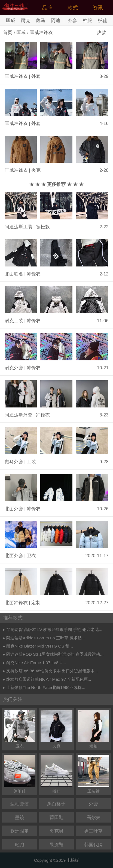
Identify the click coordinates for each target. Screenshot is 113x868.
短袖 (93, 729)
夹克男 (57, 831)
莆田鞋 (57, 818)
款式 (73, 8)
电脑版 (73, 860)
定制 (36, 603)
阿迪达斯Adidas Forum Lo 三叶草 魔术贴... (46, 638)
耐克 (26, 20)
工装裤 (93, 774)
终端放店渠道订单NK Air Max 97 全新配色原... (49, 679)
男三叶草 (93, 831)
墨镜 (20, 818)
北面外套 (14, 509)
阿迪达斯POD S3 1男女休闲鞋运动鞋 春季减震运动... (55, 654)
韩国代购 (93, 845)
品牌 (47, 8)
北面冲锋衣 (16, 603)
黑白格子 (56, 804)
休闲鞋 (20, 774)
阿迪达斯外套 (19, 415)
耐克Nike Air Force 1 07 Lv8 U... (36, 663)
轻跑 (20, 845)
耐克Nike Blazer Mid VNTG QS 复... (40, 646)
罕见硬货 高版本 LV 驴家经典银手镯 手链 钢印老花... (54, 629)
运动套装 (20, 804)
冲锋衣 (34, 274)
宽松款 (43, 227)
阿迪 (56, 20)
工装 (31, 462)
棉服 (87, 20)
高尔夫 (94, 818)
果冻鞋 (57, 845)
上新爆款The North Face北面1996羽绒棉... (46, 687)
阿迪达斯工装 (19, 227)
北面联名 (14, 274)
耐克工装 (14, 321)
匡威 (11, 20)
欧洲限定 (20, 831)
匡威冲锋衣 (41, 33)
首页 (8, 33)
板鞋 (102, 20)
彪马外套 (14, 462)
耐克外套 (14, 368)
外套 (72, 20)
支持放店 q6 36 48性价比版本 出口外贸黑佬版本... (52, 671)
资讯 (98, 8)
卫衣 (31, 556)
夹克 (36, 170)
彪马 (41, 20)
